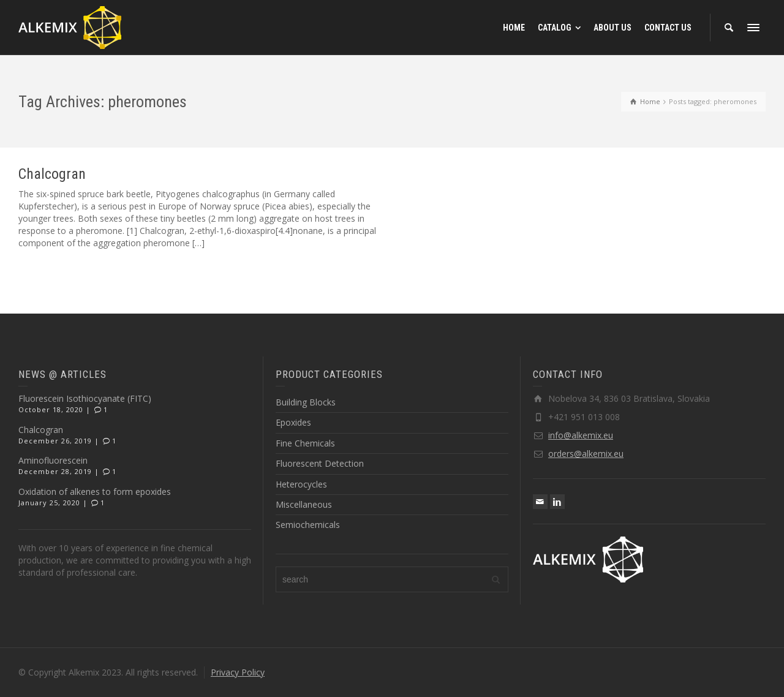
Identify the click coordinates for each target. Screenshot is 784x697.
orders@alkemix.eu (586, 454)
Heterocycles (301, 484)
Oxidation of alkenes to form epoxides (95, 492)
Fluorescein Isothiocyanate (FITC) (85, 398)
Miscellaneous (304, 504)
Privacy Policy (238, 672)
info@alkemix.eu (581, 435)
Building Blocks (306, 402)
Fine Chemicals (305, 443)
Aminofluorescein (53, 460)
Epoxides (293, 422)
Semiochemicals (308, 525)
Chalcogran (52, 174)
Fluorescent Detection (320, 463)
